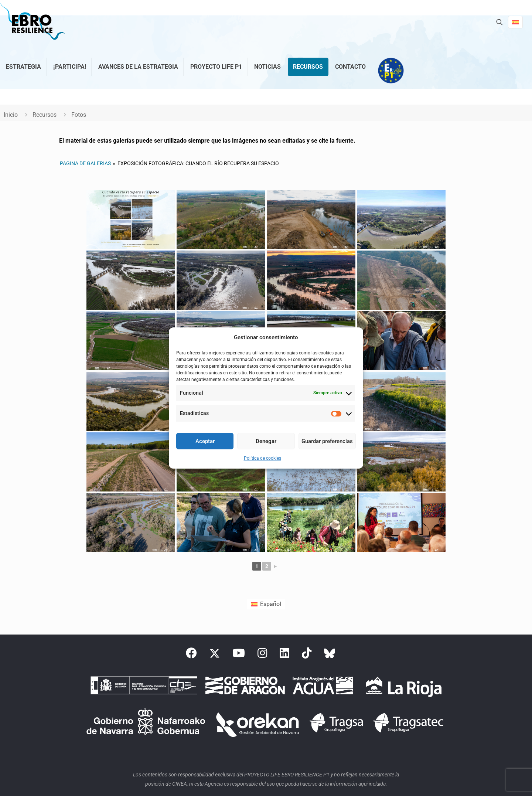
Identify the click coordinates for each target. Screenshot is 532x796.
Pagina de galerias (85, 163)
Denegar (266, 441)
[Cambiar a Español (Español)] (266, 604)
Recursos (45, 115)
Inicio (11, 115)
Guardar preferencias (327, 441)
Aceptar (205, 441)
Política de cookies (262, 458)
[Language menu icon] (515, 22)
